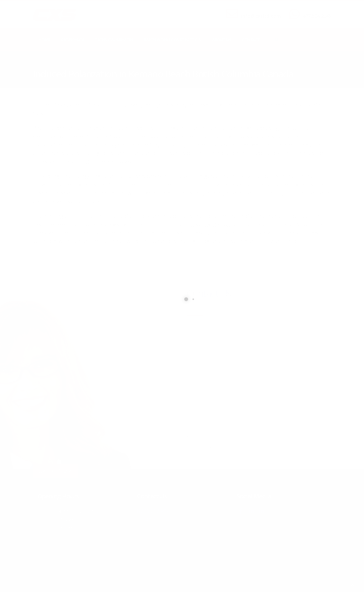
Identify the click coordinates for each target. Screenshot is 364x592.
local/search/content (71, 65)
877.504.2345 (317, 16)
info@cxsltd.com (261, 16)
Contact (251, 40)
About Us (221, 40)
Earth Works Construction (173, 40)
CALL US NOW (316, 11)
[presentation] (236, 418)
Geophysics (72, 40)
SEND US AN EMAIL (258, 11)
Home (44, 40)
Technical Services (114, 40)
